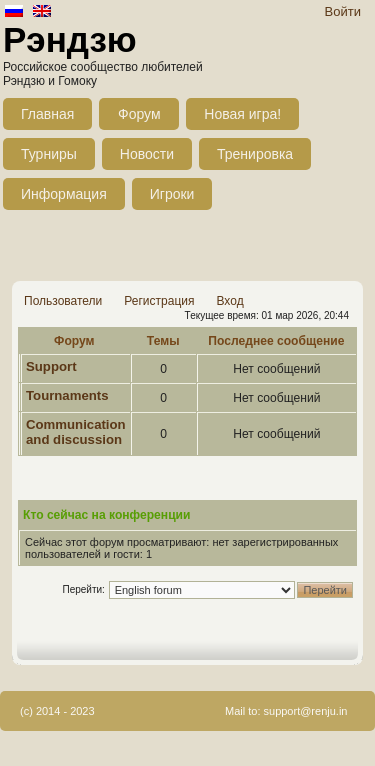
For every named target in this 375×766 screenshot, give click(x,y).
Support (51, 366)
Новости (147, 154)
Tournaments (67, 395)
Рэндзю (70, 39)
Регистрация (159, 301)
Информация (64, 194)
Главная (47, 114)
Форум (139, 114)
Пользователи (63, 301)
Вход (229, 301)
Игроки (172, 194)
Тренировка (255, 154)
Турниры (49, 154)
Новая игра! (242, 114)
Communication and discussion (76, 432)
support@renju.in (306, 711)
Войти (343, 11)
